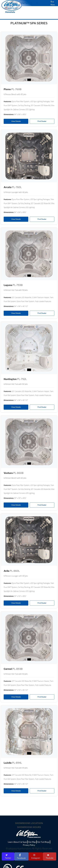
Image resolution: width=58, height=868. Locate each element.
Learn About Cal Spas (17, 842)
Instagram (36, 856)
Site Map (32, 842)
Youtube (50, 857)
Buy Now (53, 3)
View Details (16, 121)
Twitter (8, 857)
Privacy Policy (29, 845)
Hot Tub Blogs (43, 842)
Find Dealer (42, 121)
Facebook (21, 856)
